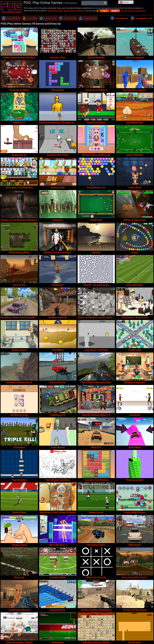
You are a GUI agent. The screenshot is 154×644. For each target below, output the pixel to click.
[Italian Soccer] (96, 497)
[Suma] (135, 237)
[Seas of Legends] (135, 42)
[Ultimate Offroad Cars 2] (19, 367)
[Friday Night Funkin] (135, 497)
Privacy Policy (128, 11)
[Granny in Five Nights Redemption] (19, 204)
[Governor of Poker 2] (96, 74)
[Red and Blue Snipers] (135, 74)
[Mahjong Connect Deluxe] (96, 626)
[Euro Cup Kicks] (135, 269)
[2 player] (88, 18)
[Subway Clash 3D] (58, 302)
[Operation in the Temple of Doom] (58, 497)
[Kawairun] (58, 204)
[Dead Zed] (19, 561)
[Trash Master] (58, 432)
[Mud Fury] (96, 432)
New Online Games (55, 11)
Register (115, 11)
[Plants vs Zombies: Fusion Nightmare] (96, 302)
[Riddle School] (19, 334)
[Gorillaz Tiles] (58, 42)
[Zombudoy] (19, 432)
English (124, 2)
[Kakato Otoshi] (19, 139)
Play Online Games (12, 12)
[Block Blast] (58, 74)
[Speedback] (58, 626)
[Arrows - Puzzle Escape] (96, 269)
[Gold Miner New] (135, 107)
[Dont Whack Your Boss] (58, 464)
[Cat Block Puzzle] (19, 399)
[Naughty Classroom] (135, 367)
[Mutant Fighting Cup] (135, 204)
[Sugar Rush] (135, 172)
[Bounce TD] (19, 107)
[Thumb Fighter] (19, 529)
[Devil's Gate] (135, 626)
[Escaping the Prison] (58, 139)
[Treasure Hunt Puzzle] (96, 464)
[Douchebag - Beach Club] (135, 302)
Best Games (69, 11)
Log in (104, 11)
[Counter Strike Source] (135, 594)
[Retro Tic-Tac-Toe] (96, 561)
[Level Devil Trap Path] (96, 334)
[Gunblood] (135, 399)
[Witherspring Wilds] (19, 237)
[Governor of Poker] (19, 74)
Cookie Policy (140, 11)
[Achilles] (96, 237)
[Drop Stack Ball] (135, 464)
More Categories (119, 18)
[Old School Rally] (96, 529)
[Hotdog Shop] (58, 172)
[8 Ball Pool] (96, 204)
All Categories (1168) (141, 18)
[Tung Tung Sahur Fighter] (19, 626)
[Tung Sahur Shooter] (19, 594)
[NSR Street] (135, 529)
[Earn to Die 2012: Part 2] (135, 561)
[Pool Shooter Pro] (96, 172)
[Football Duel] (19, 497)
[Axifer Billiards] (135, 139)
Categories (79, 11)
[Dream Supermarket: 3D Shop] (19, 42)
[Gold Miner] (58, 334)
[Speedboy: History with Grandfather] (19, 302)
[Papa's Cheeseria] (96, 107)
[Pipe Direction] (19, 464)
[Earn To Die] (19, 269)
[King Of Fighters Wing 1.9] (96, 399)
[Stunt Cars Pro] (58, 367)
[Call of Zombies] (96, 42)
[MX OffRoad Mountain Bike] (96, 367)
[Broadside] (58, 269)
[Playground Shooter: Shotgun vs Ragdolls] (58, 107)
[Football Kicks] (58, 561)
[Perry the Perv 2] (58, 529)
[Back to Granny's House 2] (58, 237)
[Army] (30, 18)
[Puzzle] (11, 18)
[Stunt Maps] (135, 432)
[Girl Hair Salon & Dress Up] (96, 139)
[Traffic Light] (135, 334)
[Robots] (48, 18)
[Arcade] (68, 18)
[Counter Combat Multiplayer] (96, 594)
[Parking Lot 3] (58, 399)
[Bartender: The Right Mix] (19, 172)
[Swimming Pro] (58, 594)
